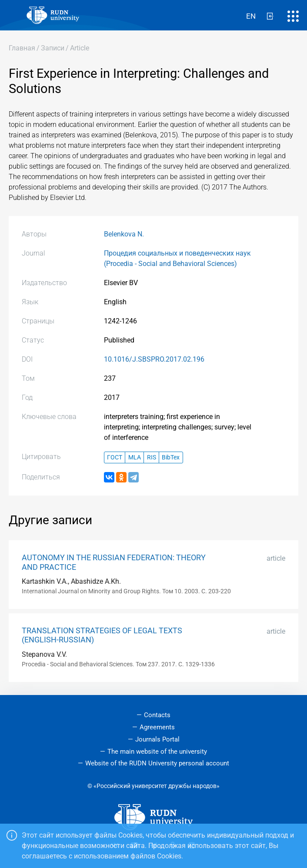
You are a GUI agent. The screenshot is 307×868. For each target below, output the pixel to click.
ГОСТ (115, 457)
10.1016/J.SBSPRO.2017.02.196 (154, 359)
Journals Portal (157, 739)
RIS (152, 457)
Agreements (157, 727)
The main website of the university (157, 752)
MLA (135, 457)
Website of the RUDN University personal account (157, 763)
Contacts (157, 715)
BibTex (171, 457)
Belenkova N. (124, 234)
